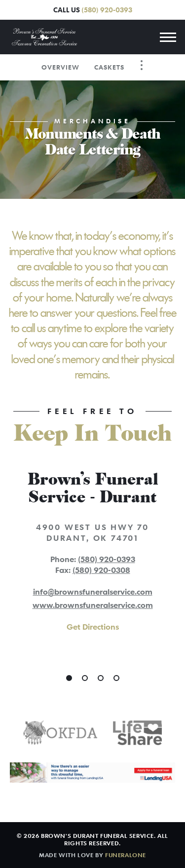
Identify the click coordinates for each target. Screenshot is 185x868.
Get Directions (93, 627)
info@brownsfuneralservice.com (93, 592)
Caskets (109, 67)
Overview (60, 67)
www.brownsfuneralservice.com (93, 605)
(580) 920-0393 (107, 10)
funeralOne (126, 855)
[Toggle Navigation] (142, 65)
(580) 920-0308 (101, 570)
